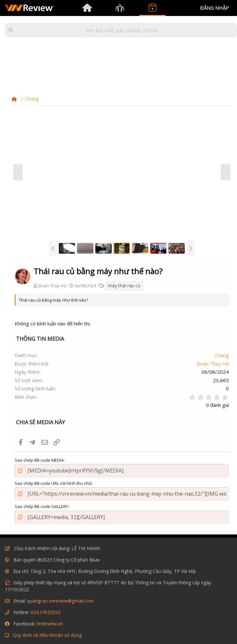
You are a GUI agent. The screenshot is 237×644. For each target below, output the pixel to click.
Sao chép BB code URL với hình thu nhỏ (53, 482)
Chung (222, 355)
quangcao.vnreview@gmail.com (60, 596)
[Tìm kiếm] (121, 30)
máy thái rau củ (124, 285)
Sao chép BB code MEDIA (39, 460)
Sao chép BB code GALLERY (42, 503)
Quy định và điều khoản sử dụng (47, 630)
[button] (11, 30)
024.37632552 (46, 607)
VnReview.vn (50, 619)
